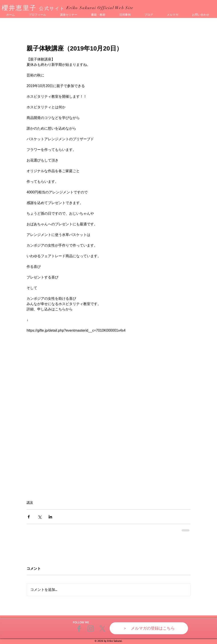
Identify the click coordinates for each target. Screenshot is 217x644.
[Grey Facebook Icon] (79, 629)
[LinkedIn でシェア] (50, 517)
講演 (30, 502)
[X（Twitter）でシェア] (40, 517)
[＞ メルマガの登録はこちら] (149, 628)
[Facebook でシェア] (29, 517)
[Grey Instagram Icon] (91, 629)
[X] (102, 629)
